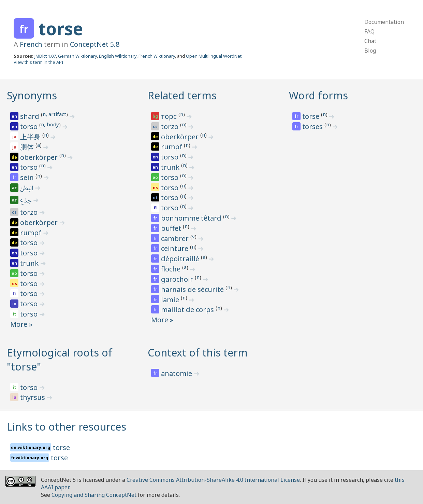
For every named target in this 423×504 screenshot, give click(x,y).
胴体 (28, 147)
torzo (30, 212)
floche (172, 269)
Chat (370, 41)
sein (28, 177)
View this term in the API (39, 62)
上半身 (31, 137)
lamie (171, 300)
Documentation (384, 22)
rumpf (32, 233)
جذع (26, 201)
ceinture (176, 248)
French (31, 44)
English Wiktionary (118, 56)
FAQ (369, 31)
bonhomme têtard (192, 218)
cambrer (176, 239)
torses (313, 127)
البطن (27, 189)
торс (170, 116)
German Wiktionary (77, 56)
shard (31, 116)
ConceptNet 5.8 (95, 44)
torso (30, 127)
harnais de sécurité (193, 289)
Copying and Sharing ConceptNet (94, 495)
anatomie (177, 373)
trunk (30, 263)
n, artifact (54, 114)
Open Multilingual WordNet (214, 56)
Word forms (318, 95)
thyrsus (33, 397)
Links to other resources (67, 427)
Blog (370, 51)
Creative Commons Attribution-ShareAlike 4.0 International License (213, 480)
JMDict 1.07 (45, 56)
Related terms (182, 95)
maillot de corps (188, 310)
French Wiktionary (157, 56)
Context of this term (198, 353)
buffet (172, 228)
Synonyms (32, 95)
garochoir (178, 279)
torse (61, 29)
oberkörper (40, 157)
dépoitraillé (181, 259)
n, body (50, 124)
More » (21, 324)
